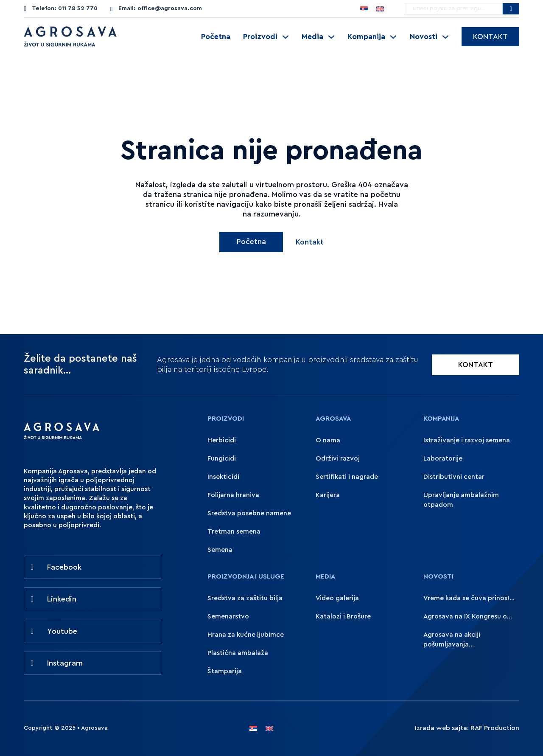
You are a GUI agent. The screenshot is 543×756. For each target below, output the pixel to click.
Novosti (424, 37)
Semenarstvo (228, 616)
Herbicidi (222, 440)
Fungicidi (222, 458)
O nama (328, 440)
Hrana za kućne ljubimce (246, 635)
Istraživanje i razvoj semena (467, 440)
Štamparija (225, 671)
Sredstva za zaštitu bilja (245, 598)
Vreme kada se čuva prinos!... (469, 598)
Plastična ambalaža (238, 653)
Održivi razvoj (338, 458)
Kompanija (366, 37)
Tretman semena (234, 531)
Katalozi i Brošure (343, 616)
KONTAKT (476, 365)
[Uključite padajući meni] (285, 37)
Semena (220, 550)
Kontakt (490, 37)
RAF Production (495, 728)
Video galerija (337, 598)
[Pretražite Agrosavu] (511, 9)
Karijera (328, 495)
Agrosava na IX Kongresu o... (468, 616)
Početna (216, 37)
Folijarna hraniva (233, 495)
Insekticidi (223, 477)
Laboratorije (443, 458)
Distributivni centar (454, 477)
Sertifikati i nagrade (347, 477)
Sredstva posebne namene (249, 513)
